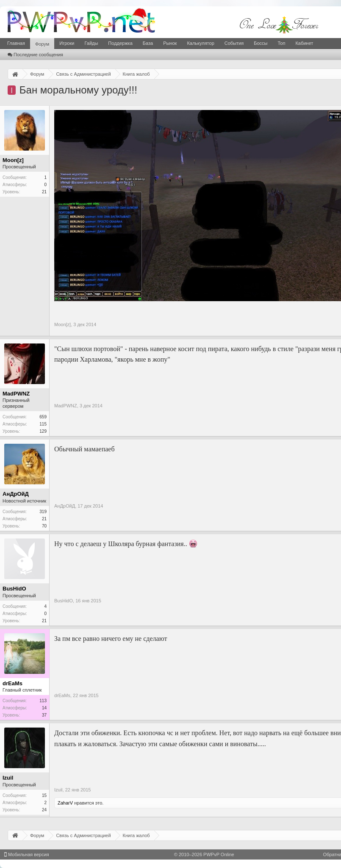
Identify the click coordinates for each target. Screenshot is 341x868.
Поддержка (120, 43)
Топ (281, 43)
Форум (42, 44)
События (234, 43)
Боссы (261, 43)
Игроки (67, 43)
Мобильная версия (27, 854)
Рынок (170, 43)
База (148, 43)
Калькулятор (200, 43)
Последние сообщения (35, 55)
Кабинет (304, 43)
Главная (16, 43)
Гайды (91, 43)
